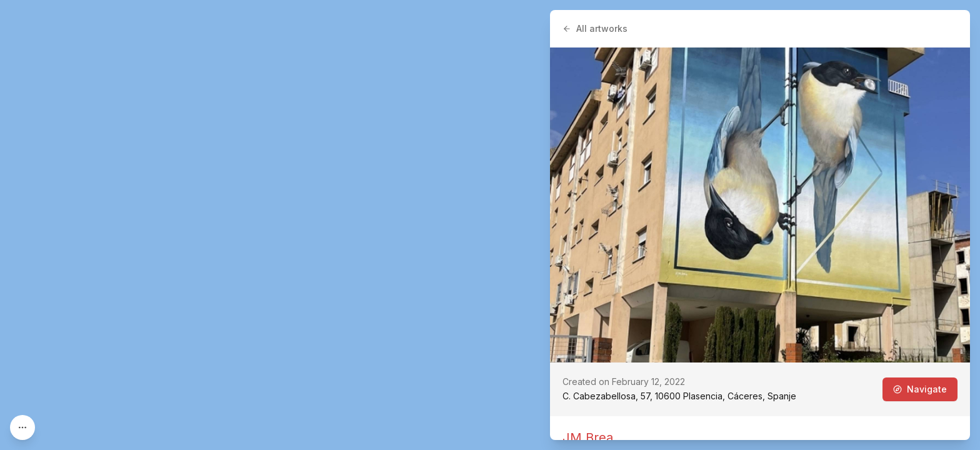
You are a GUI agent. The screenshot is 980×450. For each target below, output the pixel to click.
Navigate (920, 389)
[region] (490, 225)
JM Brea (588, 437)
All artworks (595, 28)
